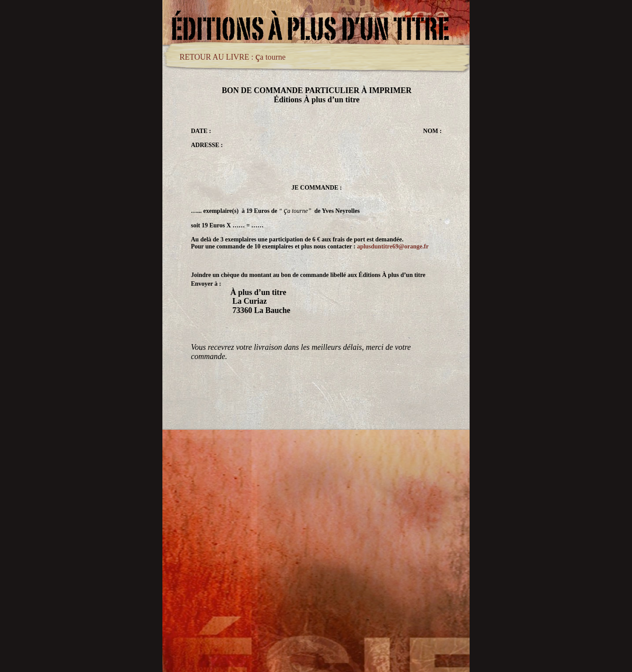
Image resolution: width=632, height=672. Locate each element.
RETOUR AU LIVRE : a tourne (233, 57)
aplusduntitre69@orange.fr (393, 246)
